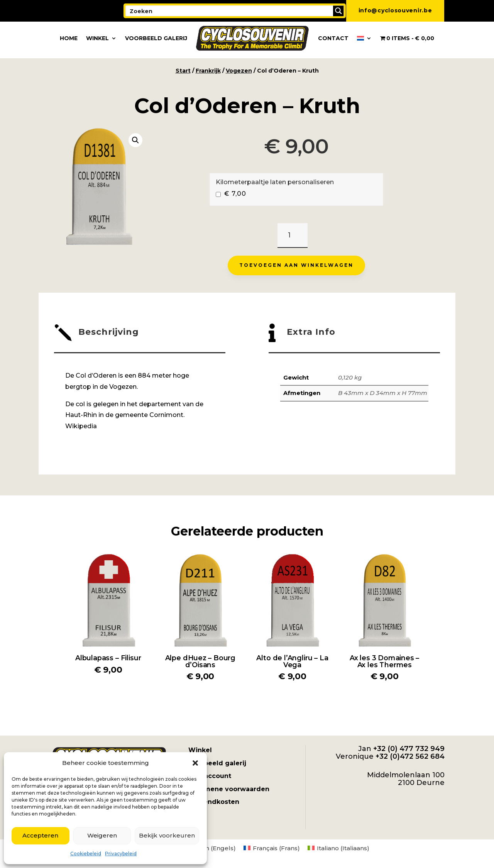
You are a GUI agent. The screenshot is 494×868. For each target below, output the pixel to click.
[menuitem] (364, 38)
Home (69, 38)
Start (183, 71)
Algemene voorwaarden (229, 789)
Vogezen (239, 71)
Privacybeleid (121, 854)
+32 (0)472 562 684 (410, 756)
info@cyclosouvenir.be (395, 10)
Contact (333, 38)
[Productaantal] (292, 236)
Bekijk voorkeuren (167, 835)
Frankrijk (208, 71)
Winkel (97, 38)
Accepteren (40, 835)
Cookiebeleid (86, 854)
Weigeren (102, 835)
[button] (195, 763)
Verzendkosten (214, 802)
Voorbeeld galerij (156, 38)
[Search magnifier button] (338, 11)
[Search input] (230, 11)
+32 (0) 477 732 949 (409, 749)
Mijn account (210, 776)
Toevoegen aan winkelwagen (296, 265)
